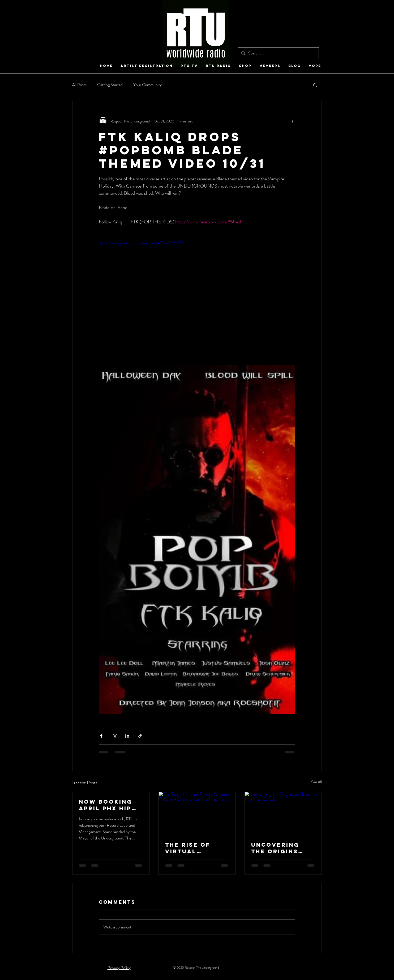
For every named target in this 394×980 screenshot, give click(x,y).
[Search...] (278, 53)
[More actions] (292, 121)
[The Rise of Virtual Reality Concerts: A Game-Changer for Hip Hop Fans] (197, 813)
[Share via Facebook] (101, 736)
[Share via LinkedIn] (127, 736)
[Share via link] (140, 736)
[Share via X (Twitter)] (114, 736)
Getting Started (110, 85)
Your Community (147, 85)
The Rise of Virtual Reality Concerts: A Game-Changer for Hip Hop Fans (194, 848)
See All (316, 782)
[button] (315, 85)
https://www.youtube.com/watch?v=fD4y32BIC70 (141, 243)
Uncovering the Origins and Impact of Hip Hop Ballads (280, 848)
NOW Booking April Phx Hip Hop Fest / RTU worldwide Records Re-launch (109, 805)
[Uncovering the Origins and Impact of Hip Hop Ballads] (283, 813)
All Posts (79, 85)
